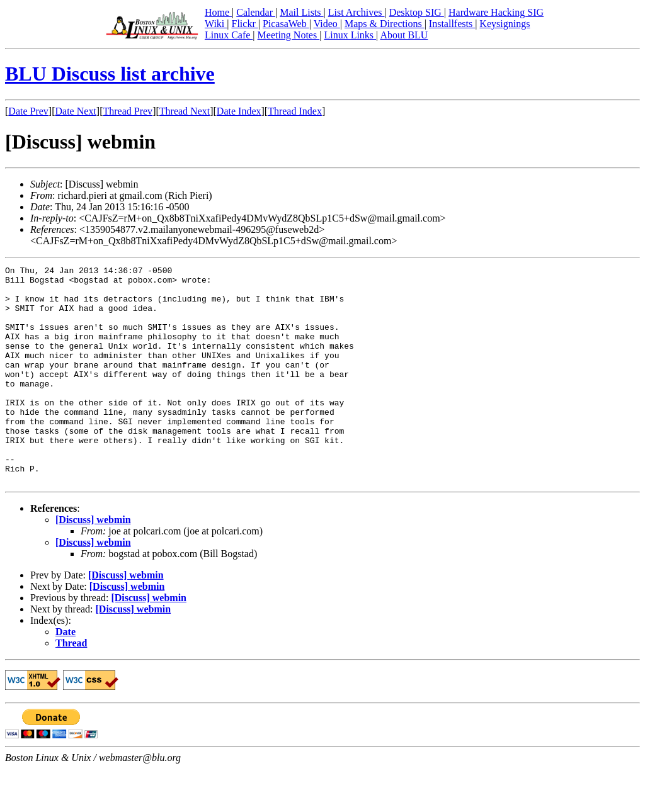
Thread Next (185, 111)
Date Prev (28, 111)
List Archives (357, 12)
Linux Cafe (229, 35)
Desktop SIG (417, 12)
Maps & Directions (385, 24)
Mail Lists (301, 12)
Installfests (452, 24)
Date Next (76, 111)
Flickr (244, 24)
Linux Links (350, 35)
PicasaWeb (286, 24)
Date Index (239, 111)
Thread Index (295, 111)
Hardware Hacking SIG (496, 12)
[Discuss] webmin (93, 563)
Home (218, 12)
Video (327, 24)
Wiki (216, 24)
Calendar (256, 12)
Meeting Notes (289, 35)
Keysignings (505, 24)
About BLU (404, 35)
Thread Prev (128, 111)
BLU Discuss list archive (110, 74)
